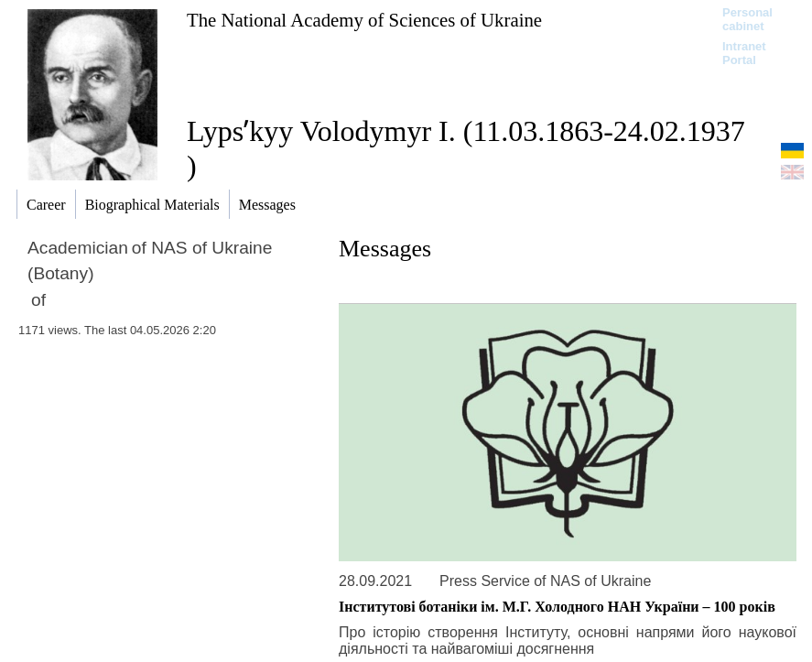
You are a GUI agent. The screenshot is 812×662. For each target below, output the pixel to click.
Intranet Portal (744, 53)
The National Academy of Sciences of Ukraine (364, 20)
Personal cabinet (747, 19)
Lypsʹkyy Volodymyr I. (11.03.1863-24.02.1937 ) (466, 148)
